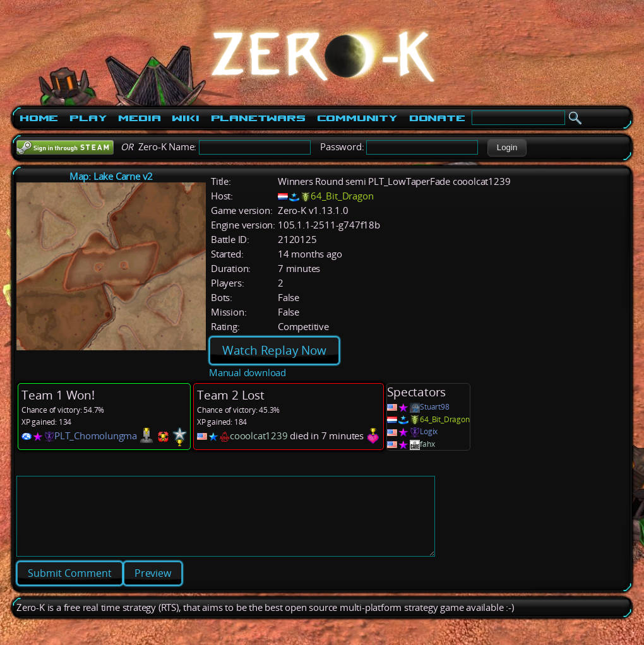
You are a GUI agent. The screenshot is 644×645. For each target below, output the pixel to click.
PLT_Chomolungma (96, 436)
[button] (507, 148)
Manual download (247, 373)
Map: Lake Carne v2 (111, 176)
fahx (427, 444)
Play (88, 118)
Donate (437, 118)
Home (39, 118)
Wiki (185, 118)
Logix (429, 431)
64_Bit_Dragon (342, 196)
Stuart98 (434, 407)
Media (139, 118)
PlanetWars (258, 118)
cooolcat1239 (259, 436)
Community (357, 118)
